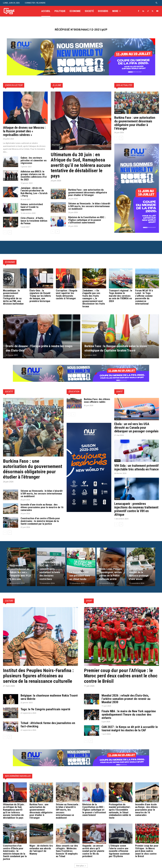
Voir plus (81, 866)
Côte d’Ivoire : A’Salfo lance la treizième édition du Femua (34, 221)
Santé (117, 419)
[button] (157, 3)
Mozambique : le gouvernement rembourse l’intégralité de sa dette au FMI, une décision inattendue (13, 297)
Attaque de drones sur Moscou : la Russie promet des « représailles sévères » (24, 131)
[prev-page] (5, 232)
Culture (8, 661)
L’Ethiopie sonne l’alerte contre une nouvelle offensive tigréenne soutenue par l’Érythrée (119, 851)
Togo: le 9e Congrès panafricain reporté (46, 709)
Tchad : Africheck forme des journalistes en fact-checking (48, 725)
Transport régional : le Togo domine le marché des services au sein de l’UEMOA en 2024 (121, 296)
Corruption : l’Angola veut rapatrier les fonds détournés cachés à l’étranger (67, 295)
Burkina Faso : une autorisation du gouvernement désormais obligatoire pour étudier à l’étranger (88, 192)
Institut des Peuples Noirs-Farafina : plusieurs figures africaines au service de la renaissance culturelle (38, 676)
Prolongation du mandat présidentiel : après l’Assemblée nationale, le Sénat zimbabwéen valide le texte (120, 811)
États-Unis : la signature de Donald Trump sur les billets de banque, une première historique (40, 296)
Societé (118, 113)
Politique (56, 145)
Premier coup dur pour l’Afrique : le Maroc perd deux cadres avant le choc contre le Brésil (121, 676)
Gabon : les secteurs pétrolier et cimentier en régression (34, 160)
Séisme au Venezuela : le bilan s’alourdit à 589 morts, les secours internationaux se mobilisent (89, 206)
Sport (88, 661)
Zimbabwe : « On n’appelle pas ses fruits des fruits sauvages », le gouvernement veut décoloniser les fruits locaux (94, 299)
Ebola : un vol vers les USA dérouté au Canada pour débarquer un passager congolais (136, 428)
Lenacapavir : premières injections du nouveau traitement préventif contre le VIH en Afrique (136, 509)
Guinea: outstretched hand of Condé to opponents (32, 207)
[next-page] (10, 232)
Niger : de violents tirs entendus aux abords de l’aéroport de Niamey (41, 850)
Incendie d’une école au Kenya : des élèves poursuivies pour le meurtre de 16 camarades (42, 507)
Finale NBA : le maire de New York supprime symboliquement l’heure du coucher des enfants (129, 715)
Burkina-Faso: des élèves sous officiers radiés (97, 401)
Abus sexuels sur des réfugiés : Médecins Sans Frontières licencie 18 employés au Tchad (67, 851)
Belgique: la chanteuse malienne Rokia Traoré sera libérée (49, 697)
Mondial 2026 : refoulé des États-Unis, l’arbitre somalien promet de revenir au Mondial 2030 (126, 699)
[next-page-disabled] (73, 414)
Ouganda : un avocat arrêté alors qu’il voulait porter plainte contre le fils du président (93, 851)
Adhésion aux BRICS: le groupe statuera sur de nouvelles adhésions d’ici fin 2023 (34, 176)
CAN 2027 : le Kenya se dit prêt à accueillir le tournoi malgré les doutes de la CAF (130, 729)
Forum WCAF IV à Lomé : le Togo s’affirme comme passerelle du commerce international (144, 297)
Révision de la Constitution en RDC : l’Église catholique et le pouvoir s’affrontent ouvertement (87, 220)
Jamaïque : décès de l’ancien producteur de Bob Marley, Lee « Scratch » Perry (34, 192)
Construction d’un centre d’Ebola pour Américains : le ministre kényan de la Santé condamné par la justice (40, 521)
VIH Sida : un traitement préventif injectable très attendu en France (136, 467)
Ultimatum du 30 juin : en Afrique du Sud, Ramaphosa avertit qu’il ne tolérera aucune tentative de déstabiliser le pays (81, 165)
